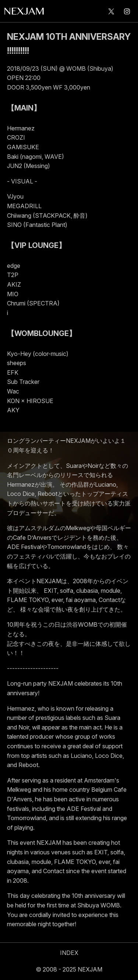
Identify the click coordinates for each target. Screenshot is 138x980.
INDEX (69, 953)
